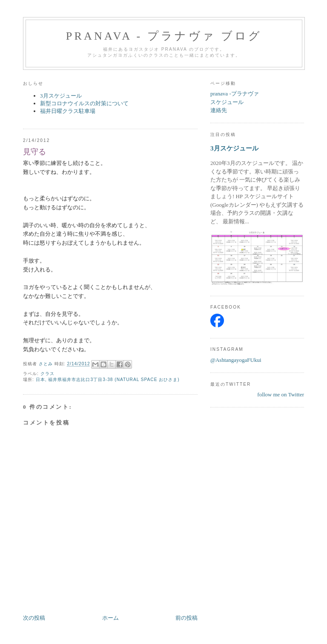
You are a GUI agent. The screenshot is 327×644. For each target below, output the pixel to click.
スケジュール (227, 102)
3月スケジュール (61, 96)
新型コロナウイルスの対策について (84, 103)
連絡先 (219, 110)
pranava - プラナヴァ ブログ (164, 36)
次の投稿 (34, 618)
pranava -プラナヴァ (235, 94)
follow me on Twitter (281, 394)
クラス (47, 374)
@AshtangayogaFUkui (236, 360)
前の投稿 (186, 618)
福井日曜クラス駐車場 (68, 111)
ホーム (110, 618)
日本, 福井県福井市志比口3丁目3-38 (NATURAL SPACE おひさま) (108, 380)
